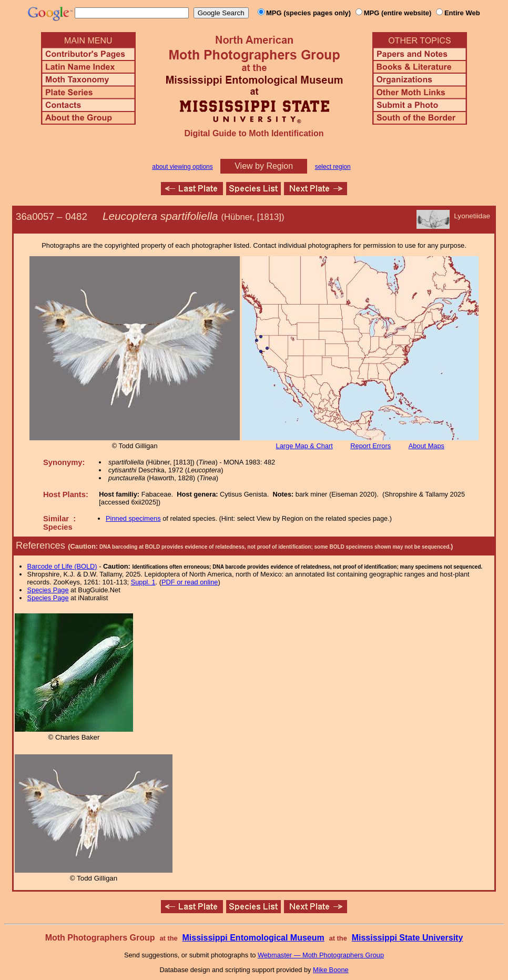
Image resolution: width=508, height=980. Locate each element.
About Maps (426, 446)
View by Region (264, 166)
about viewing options (182, 167)
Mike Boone (331, 970)
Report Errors (370, 446)
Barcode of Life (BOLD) (62, 566)
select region (333, 167)
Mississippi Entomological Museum (253, 938)
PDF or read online (190, 582)
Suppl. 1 (143, 582)
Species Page (48, 590)
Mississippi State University (408, 938)
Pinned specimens (133, 518)
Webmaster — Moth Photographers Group (321, 955)
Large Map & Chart (304, 446)
